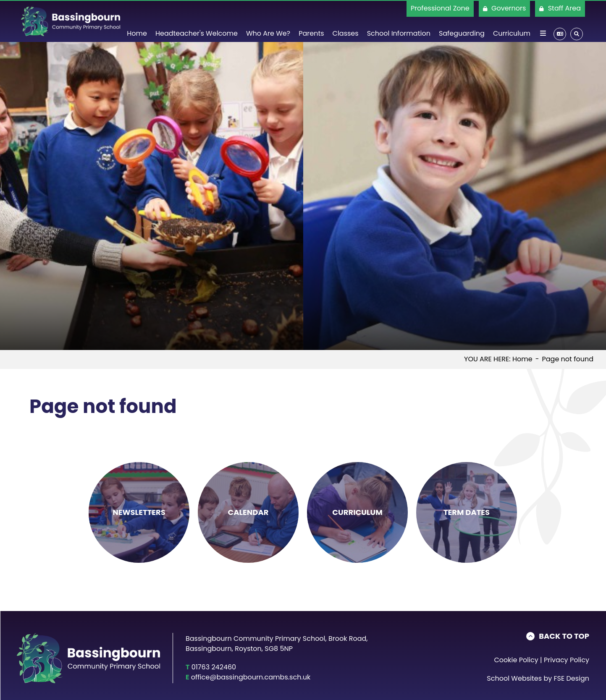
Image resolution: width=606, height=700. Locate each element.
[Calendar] (248, 512)
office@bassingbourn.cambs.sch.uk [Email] (251, 677)
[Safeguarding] (462, 21)
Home (522, 359)
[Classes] (346, 21)
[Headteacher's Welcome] (197, 21)
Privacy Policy (567, 660)
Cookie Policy (516, 660)
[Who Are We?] (268, 21)
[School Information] (399, 21)
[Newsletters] (139, 512)
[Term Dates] (467, 512)
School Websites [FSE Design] (514, 678)
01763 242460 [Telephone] (214, 667)
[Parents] (311, 21)
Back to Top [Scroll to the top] (564, 636)
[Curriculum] (512, 21)
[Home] (71, 21)
